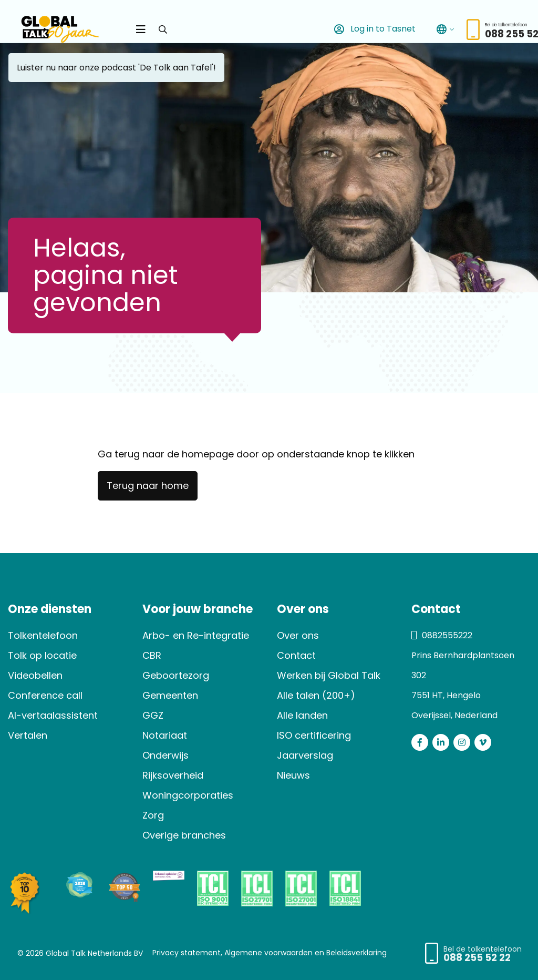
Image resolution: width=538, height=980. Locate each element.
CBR (152, 655)
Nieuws (293, 775)
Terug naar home (148, 486)
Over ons (298, 635)
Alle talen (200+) (316, 695)
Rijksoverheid (173, 775)
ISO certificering (314, 735)
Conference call (45, 695)
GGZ (153, 715)
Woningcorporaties (188, 795)
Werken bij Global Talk (329, 675)
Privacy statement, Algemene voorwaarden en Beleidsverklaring (270, 953)
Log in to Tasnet (373, 29)
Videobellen (35, 675)
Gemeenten (170, 695)
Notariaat (165, 735)
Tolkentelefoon (43, 635)
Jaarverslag (305, 755)
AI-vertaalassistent (53, 715)
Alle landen (302, 715)
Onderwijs (165, 755)
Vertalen (28, 735)
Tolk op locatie (42, 655)
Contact (296, 655)
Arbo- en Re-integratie (196, 635)
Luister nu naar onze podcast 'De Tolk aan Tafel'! (116, 68)
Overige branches (184, 835)
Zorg (153, 815)
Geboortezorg (176, 675)
